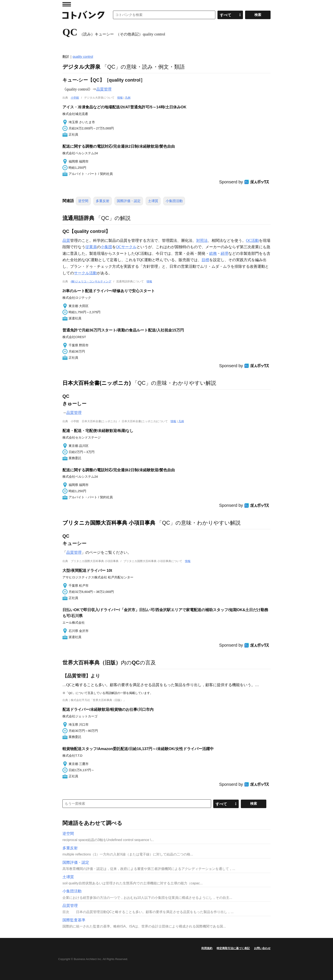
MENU (67, 4)
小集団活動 (174, 201)
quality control (83, 57)
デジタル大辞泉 (81, 67)
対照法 (202, 241)
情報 (120, 98)
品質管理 (104, 89)
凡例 (128, 98)
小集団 (106, 247)
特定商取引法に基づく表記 (233, 948)
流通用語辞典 (78, 218)
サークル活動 (85, 273)
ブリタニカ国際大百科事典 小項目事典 (109, 523)
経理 (224, 253)
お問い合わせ (262, 948)
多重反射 (103, 201)
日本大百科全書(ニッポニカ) (97, 383)
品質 (66, 241)
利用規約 (207, 948)
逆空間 (83, 201)
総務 (213, 253)
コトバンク (83, 15)
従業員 (91, 247)
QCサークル (126, 247)
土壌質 (153, 201)
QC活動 (252, 241)
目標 (205, 260)
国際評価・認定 (129, 201)
